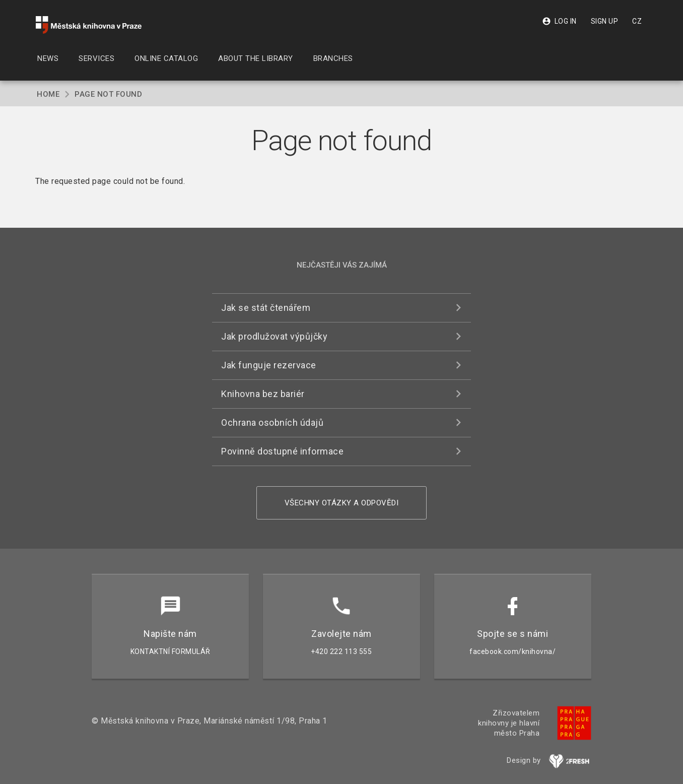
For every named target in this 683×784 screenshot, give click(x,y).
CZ (637, 21)
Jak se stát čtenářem (266, 308)
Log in (559, 21)
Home (48, 94)
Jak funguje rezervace (269, 365)
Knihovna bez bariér (263, 394)
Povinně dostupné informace (282, 451)
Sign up (605, 21)
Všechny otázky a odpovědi (342, 503)
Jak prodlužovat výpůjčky (274, 336)
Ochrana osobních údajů (272, 422)
